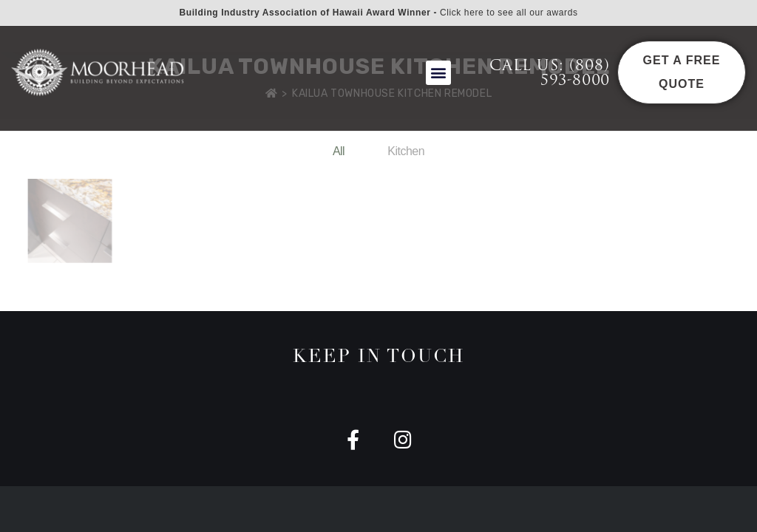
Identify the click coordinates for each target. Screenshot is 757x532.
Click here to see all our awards (509, 13)
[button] (438, 73)
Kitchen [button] (406, 151)
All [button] (339, 151)
